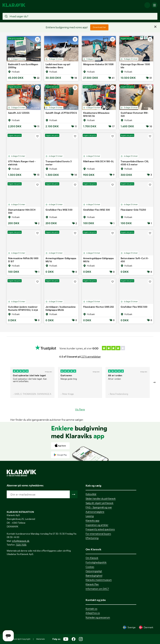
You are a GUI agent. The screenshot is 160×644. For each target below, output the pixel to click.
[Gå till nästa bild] (155, 382)
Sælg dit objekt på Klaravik (100, 503)
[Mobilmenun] (155, 5)
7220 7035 (21, 545)
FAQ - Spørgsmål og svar (99, 507)
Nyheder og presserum (98, 617)
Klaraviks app (92, 521)
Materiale (40, 639)
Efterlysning (92, 538)
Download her (99, 27)
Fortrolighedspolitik (96, 562)
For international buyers (98, 534)
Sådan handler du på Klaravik (101, 499)
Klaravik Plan (92, 584)
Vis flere (80, 409)
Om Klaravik (92, 558)
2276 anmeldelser (91, 357)
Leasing (90, 516)
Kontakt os (91, 609)
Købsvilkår (91, 494)
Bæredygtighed (94, 576)
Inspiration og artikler (97, 525)
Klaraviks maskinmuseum (99, 580)
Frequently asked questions (100, 529)
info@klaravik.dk (21, 541)
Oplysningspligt (94, 571)
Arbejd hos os (93, 613)
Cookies (90, 567)
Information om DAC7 (97, 589)
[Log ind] (147, 5)
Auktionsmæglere (95, 512)
